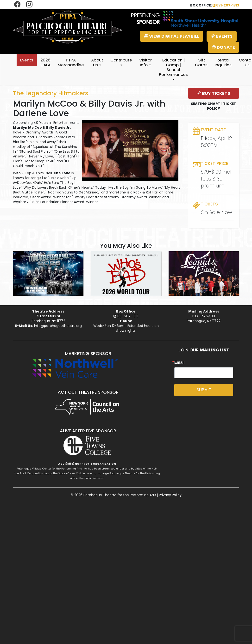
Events (27, 60)
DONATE (224, 47)
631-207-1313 (226, 5)
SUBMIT (204, 390)
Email (180, 362)
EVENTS (222, 36)
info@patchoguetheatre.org (58, 326)
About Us (97, 62)
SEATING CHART (206, 104)
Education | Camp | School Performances (173, 69)
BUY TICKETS (213, 93)
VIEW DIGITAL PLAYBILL (172, 36)
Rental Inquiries (223, 62)
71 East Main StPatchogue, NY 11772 (48, 319)
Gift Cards (201, 62)
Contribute (121, 61)
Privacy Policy (170, 495)
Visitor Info (145, 62)
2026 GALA (45, 62)
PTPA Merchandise (71, 62)
